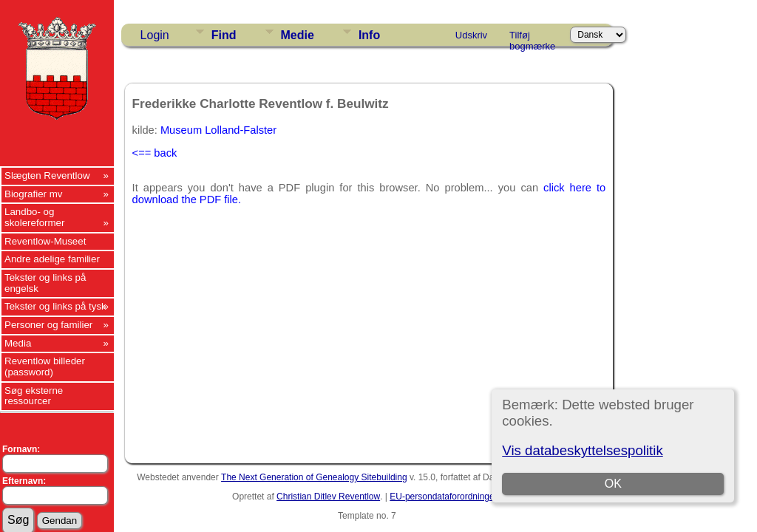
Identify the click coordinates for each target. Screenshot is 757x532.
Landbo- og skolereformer (34, 217)
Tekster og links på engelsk (45, 283)
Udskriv (471, 35)
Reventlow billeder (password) (45, 366)
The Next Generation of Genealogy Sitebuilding (314, 477)
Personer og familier (48, 325)
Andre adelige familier (52, 259)
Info (369, 35)
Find (224, 35)
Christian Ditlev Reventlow (328, 497)
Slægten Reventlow (47, 175)
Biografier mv (34, 194)
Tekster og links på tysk (55, 306)
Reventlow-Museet (45, 241)
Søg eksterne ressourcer (34, 396)
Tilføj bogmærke (532, 38)
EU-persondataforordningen (444, 497)
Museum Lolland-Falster (218, 130)
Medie (298, 35)
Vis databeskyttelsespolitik (582, 450)
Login (155, 35)
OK (613, 484)
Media (18, 343)
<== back (155, 153)
